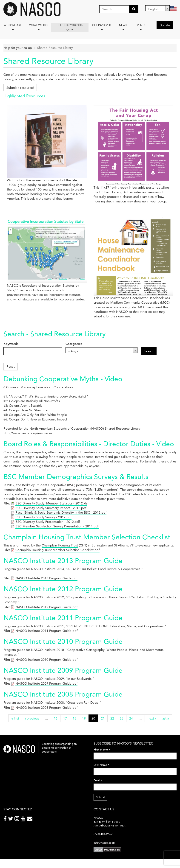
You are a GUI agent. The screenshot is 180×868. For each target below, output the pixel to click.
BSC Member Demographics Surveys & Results (76, 477)
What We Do (38, 27)
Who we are (13, 27)
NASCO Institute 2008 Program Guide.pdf (46, 708)
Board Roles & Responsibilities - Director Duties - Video (89, 444)
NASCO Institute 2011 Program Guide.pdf (46, 631)
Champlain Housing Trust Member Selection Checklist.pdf (57, 550)
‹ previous (32, 718)
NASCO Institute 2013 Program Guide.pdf (46, 578)
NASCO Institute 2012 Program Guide (63, 589)
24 (131, 718)
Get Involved (102, 27)
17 (65, 718)
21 (103, 718)
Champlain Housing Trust (60, 545)
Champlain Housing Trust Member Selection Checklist (87, 537)
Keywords (11, 344)
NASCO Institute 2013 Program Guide (63, 561)
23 (122, 718)
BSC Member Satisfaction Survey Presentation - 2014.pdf (57, 526)
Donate (165, 25)
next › (152, 718)
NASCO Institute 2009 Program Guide (63, 670)
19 (84, 718)
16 (56, 718)
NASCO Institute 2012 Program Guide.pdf (46, 607)
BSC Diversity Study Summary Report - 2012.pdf (51, 508)
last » (165, 718)
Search (149, 351)
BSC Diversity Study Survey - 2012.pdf (43, 517)
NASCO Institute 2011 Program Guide (63, 618)
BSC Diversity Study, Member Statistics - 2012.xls (51, 503)
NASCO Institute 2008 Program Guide (63, 694)
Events (140, 27)
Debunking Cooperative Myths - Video (63, 379)
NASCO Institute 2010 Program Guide (63, 641)
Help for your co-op (70, 27)
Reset (11, 367)
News (123, 27)
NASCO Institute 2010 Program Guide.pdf (46, 660)
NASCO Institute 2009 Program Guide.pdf (46, 683)
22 (112, 718)
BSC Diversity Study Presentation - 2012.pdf (48, 522)
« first (15, 718)
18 (74, 718)
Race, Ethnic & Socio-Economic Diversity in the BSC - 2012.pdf (61, 512)
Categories (74, 344)
